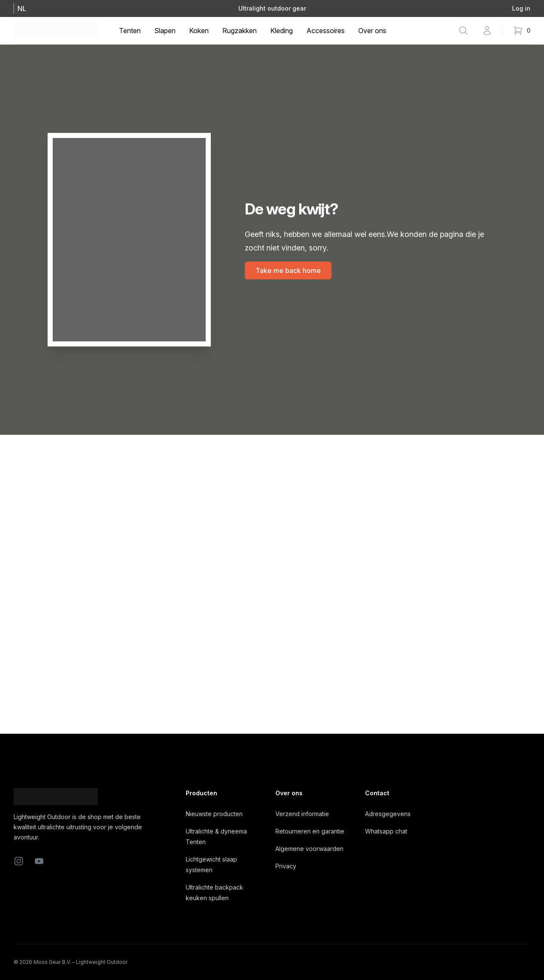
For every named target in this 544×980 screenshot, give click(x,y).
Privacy (286, 866)
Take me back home (288, 270)
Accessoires (326, 31)
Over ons (372, 31)
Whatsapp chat (386, 831)
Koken (199, 31)
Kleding (282, 31)
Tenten (130, 31)
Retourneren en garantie (310, 831)
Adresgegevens (388, 814)
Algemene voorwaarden (309, 849)
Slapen (165, 31)
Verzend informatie (302, 814)
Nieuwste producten (214, 814)
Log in (521, 8)
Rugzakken (239, 31)
